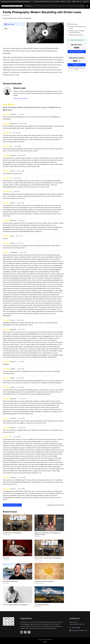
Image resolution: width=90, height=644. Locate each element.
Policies (45, 642)
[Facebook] (25, 632)
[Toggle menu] (87, 6)
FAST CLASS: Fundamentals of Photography (48, 558)
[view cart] (69, 2)
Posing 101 (6, 558)
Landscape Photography (42, 605)
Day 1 (6, 28)
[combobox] (54, 6)
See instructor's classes (21, 98)
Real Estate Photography (10, 581)
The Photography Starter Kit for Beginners (16, 605)
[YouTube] (22, 632)
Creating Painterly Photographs (44, 581)
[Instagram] (29, 632)
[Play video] (45, 33)
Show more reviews (12, 505)
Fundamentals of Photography (12, 533)
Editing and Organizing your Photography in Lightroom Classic (48, 534)
